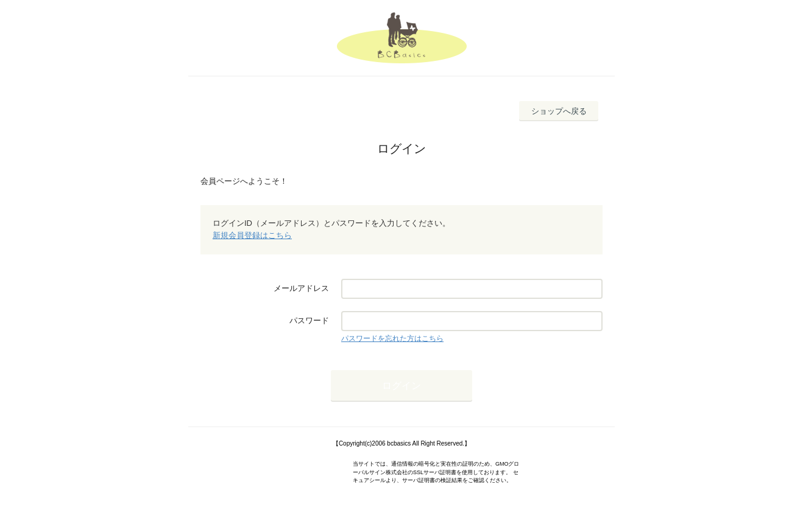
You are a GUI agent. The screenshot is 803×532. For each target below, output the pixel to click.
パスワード (309, 320)
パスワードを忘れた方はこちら (392, 338)
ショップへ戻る (559, 111)
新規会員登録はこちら (252, 235)
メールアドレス (301, 288)
